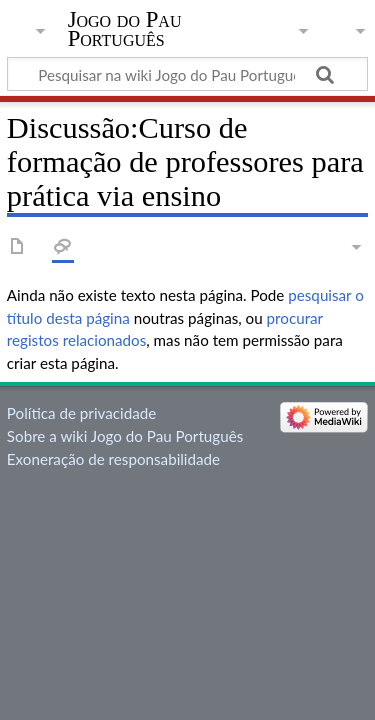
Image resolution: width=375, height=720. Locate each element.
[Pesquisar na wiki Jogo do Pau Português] (187, 74)
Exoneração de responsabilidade (113, 459)
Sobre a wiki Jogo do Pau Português (125, 436)
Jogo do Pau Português (125, 29)
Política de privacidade (81, 413)
